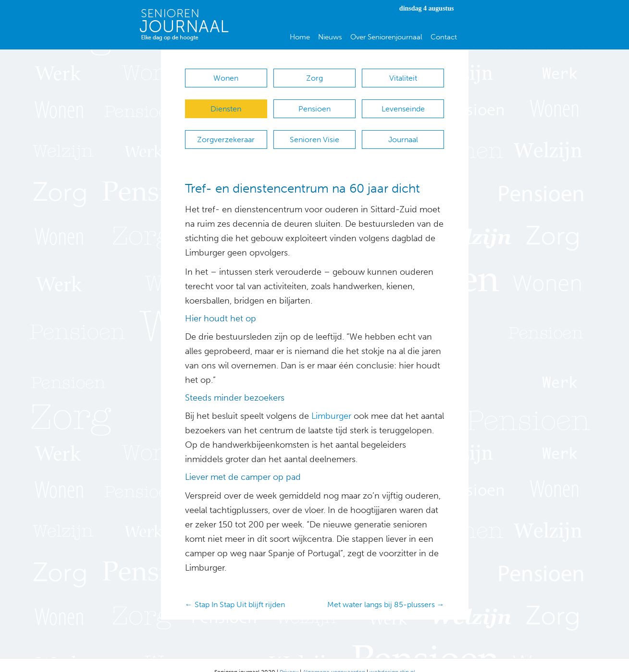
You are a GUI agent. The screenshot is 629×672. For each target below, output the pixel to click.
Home (300, 37)
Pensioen (314, 104)
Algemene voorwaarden (334, 658)
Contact (444, 37)
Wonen (226, 78)
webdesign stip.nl (392, 658)
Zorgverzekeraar (226, 130)
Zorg (314, 78)
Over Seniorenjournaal (386, 37)
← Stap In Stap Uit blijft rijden (235, 590)
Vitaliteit (403, 78)
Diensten (226, 104)
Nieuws (330, 37)
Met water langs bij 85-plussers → (386, 590)
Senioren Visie (314, 130)
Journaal (403, 130)
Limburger (331, 402)
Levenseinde (403, 104)
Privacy (289, 658)
